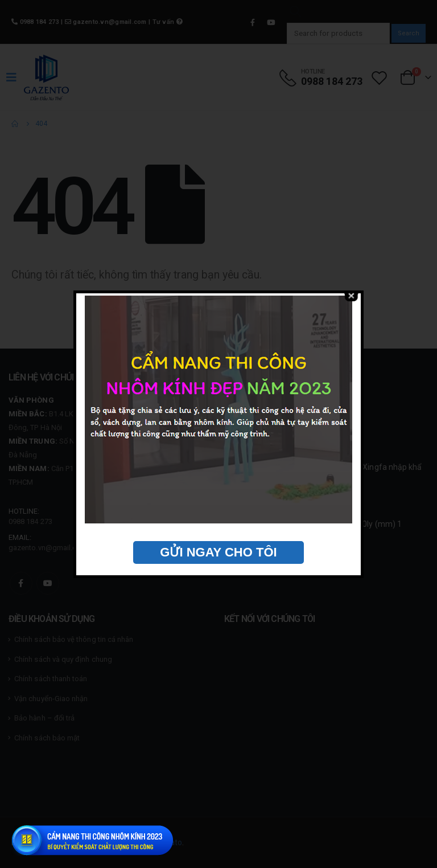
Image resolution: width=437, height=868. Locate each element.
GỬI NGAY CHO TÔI (218, 552)
